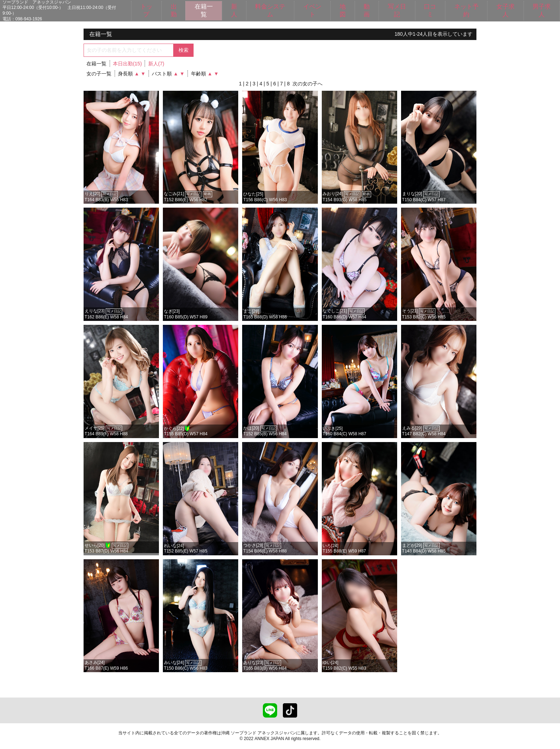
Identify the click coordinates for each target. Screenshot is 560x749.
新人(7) (156, 64)
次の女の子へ (307, 84)
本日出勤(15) (127, 64)
